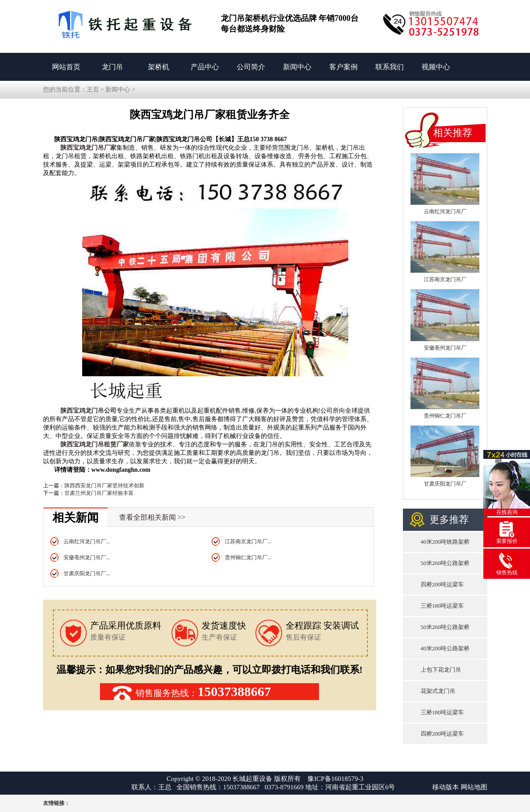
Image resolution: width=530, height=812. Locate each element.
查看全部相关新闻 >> (152, 517)
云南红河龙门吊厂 (445, 211)
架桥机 (159, 67)
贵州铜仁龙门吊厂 (445, 416)
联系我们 (390, 67)
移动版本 (446, 787)
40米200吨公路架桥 (445, 648)
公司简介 (251, 67)
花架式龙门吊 (438, 691)
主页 (93, 90)
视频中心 (436, 67)
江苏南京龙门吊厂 (445, 279)
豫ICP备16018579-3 (335, 779)
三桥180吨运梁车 (442, 606)
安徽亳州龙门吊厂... (87, 557)
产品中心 (205, 67)
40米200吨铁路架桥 (445, 542)
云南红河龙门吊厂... (87, 541)
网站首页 (66, 67)
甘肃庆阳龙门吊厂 (445, 484)
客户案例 (343, 67)
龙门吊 (112, 67)
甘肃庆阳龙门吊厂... (87, 573)
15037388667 (234, 691)
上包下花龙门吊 (441, 670)
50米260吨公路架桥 (445, 563)
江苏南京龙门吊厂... (248, 541)
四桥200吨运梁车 (442, 584)
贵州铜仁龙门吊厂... (248, 557)
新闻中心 (297, 67)
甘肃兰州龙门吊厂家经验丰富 (99, 493)
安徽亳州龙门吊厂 (445, 348)
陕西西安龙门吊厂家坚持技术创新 (104, 486)
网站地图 (474, 787)
